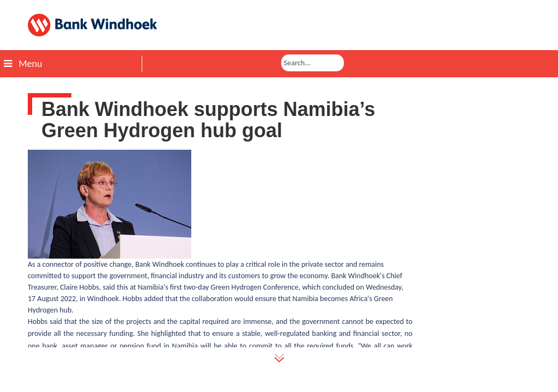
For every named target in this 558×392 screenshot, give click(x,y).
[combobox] (313, 63)
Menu (23, 64)
